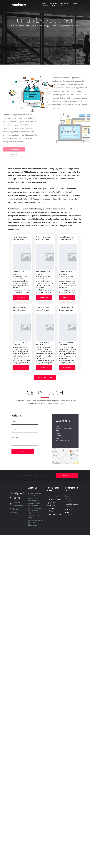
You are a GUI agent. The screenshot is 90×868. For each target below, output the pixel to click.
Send (23, 452)
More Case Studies (45, 377)
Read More (21, 297)
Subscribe (67, 475)
